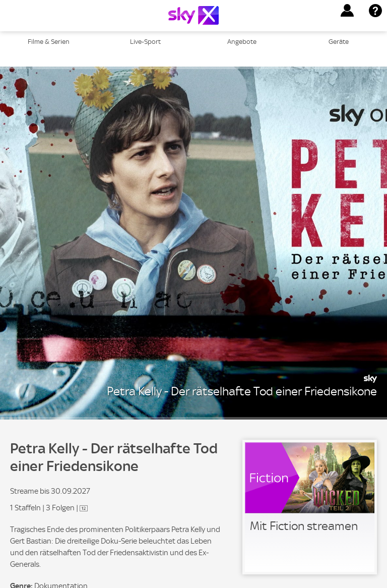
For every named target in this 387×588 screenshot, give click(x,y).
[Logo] (193, 15)
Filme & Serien (49, 42)
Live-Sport (145, 42)
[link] (310, 507)
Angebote (242, 42)
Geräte (339, 42)
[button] (347, 11)
